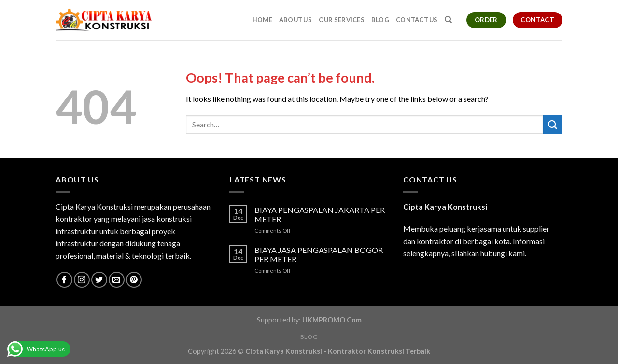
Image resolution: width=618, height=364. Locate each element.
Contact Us (417, 20)
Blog (380, 20)
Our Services (342, 20)
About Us (295, 20)
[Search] (448, 20)
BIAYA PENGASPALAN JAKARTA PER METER (320, 214)
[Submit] (553, 124)
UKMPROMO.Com (332, 320)
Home (262, 20)
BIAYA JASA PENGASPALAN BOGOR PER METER (319, 254)
